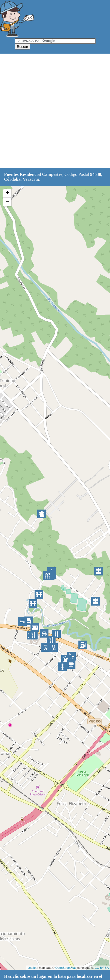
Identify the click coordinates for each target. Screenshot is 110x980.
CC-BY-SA (102, 968)
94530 (96, 174)
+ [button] (7, 193)
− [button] (7, 202)
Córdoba (12, 179)
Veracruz (31, 179)
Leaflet (32, 968)
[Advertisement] (55, 111)
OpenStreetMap (66, 968)
